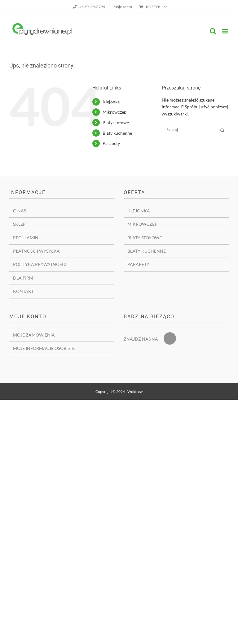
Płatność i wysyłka (36, 251)
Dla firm (23, 278)
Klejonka (111, 102)
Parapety (111, 143)
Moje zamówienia (34, 335)
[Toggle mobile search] (213, 31)
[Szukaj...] (189, 130)
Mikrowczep (115, 112)
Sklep (19, 224)
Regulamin (26, 238)
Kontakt (23, 291)
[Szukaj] (223, 130)
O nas (20, 211)
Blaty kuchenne (117, 133)
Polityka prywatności (40, 264)
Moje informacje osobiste (44, 348)
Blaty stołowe (116, 122)
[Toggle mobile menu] (225, 31)
